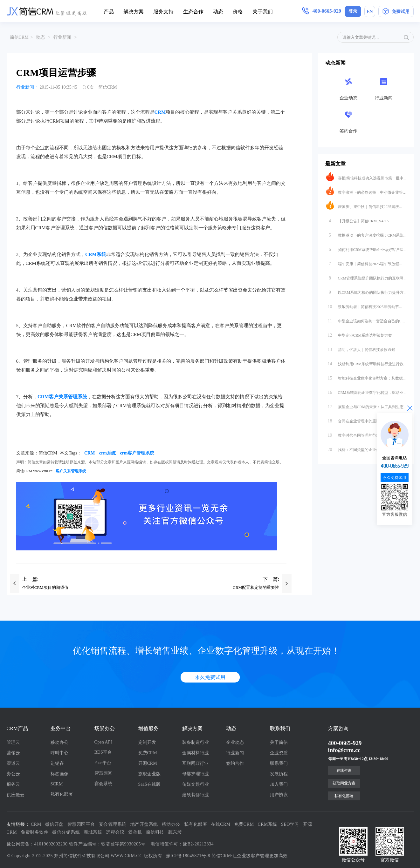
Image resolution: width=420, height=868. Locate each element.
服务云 (13, 784)
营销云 (13, 753)
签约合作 (235, 763)
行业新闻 (62, 37)
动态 (218, 12)
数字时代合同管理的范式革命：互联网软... (366, 434)
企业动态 (235, 742)
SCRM (57, 784)
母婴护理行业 (196, 774)
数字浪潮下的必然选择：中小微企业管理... (366, 191)
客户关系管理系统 (71, 471)
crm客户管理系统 (137, 453)
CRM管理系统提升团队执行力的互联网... (366, 277)
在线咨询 (344, 770)
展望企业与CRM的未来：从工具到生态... (366, 405)
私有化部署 (62, 794)
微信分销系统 (66, 832)
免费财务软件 (34, 832)
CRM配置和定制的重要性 (256, 587)
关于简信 (279, 742)
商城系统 (93, 832)
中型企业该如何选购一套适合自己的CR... (366, 320)
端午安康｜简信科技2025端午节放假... (364, 262)
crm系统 (107, 453)
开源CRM (148, 763)
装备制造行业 (196, 742)
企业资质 (279, 753)
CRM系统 (96, 254)
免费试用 (396, 12)
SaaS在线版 (149, 784)
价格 (238, 12)
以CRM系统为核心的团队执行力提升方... (366, 291)
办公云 (13, 774)
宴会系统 (103, 784)
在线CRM (221, 824)
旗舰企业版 (149, 774)
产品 (109, 12)
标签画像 (59, 774)
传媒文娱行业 (196, 784)
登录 (353, 11)
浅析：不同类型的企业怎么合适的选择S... (366, 448)
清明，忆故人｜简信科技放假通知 (361, 348)
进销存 (57, 763)
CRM (160, 112)
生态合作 (193, 12)
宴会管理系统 (113, 824)
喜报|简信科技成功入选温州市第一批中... (366, 177)
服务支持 (163, 12)
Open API (103, 742)
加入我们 (279, 784)
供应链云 (16, 795)
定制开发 (147, 742)
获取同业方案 (344, 783)
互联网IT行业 (195, 763)
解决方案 (134, 12)
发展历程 (279, 774)
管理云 (13, 742)
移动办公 (59, 742)
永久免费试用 (210, 677)
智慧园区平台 (81, 824)
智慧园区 (103, 773)
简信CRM (19, 37)
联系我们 (279, 763)
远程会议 (115, 832)
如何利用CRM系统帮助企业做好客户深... (366, 248)
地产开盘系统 (144, 824)
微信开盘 (54, 824)
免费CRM (148, 753)
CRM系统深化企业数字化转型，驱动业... (366, 391)
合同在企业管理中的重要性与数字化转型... (366, 420)
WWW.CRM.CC (127, 856)
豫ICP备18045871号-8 (188, 856)
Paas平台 (103, 763)
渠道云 (13, 763)
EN (370, 12)
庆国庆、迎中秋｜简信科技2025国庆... (364, 205)
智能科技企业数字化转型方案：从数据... (366, 377)
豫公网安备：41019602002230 (37, 844)
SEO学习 (290, 824)
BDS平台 (103, 752)
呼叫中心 (59, 753)
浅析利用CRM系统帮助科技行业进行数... (366, 362)
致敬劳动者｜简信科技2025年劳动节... (364, 305)
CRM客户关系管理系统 (62, 397)
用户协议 (279, 795)
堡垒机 (135, 832)
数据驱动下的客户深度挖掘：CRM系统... (366, 234)
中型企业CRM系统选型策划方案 (359, 334)
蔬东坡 (175, 832)
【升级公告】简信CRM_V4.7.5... (359, 219)
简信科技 (155, 832)
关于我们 (263, 12)
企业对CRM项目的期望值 (45, 587)
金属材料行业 (196, 753)
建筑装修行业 (196, 795)
